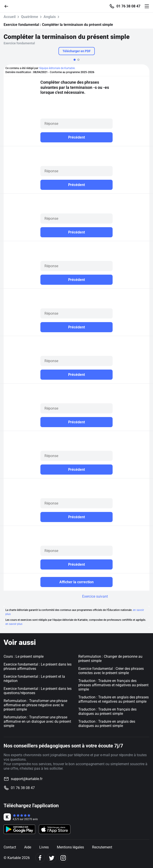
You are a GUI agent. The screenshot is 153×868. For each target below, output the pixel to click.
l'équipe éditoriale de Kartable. (57, 68)
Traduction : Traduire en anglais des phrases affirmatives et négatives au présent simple (114, 699)
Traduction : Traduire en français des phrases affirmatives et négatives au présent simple (113, 685)
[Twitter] (52, 858)
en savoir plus (14, 624)
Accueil (10, 17)
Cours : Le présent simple (24, 656)
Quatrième (30, 17)
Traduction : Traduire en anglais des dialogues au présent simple (107, 724)
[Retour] (8, 6)
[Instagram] (63, 858)
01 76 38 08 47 (128, 6)
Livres (44, 847)
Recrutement (102, 847)
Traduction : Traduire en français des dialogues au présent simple (107, 711)
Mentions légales (70, 847)
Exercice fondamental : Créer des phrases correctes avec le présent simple (111, 671)
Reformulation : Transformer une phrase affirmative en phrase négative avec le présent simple (35, 705)
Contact (10, 847)
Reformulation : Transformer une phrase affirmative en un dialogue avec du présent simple (37, 721)
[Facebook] (40, 858)
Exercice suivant (95, 596)
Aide (28, 847)
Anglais (50, 17)
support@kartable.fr (27, 779)
